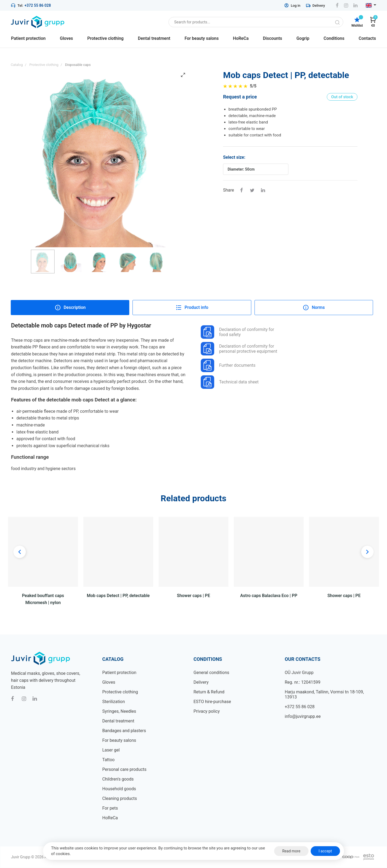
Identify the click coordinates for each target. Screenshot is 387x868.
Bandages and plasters (124, 731)
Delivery (315, 5)
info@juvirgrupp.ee (303, 716)
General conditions (211, 673)
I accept (325, 851)
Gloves (109, 682)
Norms (314, 308)
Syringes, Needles (119, 711)
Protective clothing (120, 692)
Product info (192, 308)
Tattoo (109, 760)
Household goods (119, 789)
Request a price (240, 97)
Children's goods (118, 779)
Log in (292, 5)
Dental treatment (118, 721)
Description (70, 308)
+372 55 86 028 (38, 5)
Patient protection (119, 673)
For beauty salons (119, 740)
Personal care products (125, 769)
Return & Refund (209, 692)
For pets (110, 808)
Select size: (234, 157)
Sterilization (114, 702)
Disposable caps (78, 65)
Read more (291, 851)
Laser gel (111, 750)
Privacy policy (207, 711)
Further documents (228, 365)
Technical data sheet (230, 382)
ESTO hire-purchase (212, 702)
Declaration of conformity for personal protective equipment (239, 349)
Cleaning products (120, 798)
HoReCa (110, 818)
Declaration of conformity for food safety (237, 332)
